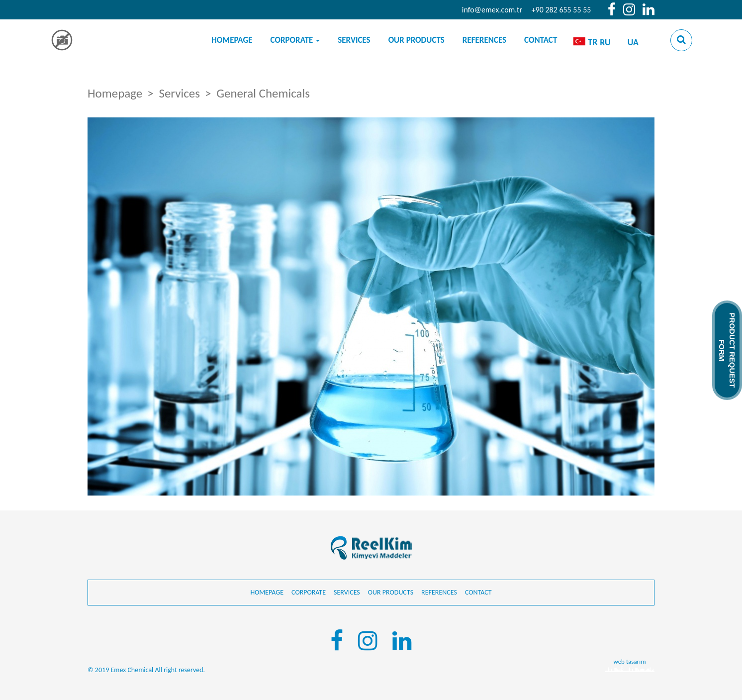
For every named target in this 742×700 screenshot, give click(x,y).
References (484, 40)
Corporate (295, 40)
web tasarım (629, 661)
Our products (417, 40)
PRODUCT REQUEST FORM (727, 350)
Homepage (232, 40)
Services (354, 40)
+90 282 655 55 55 (561, 10)
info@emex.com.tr (492, 10)
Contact (541, 40)
